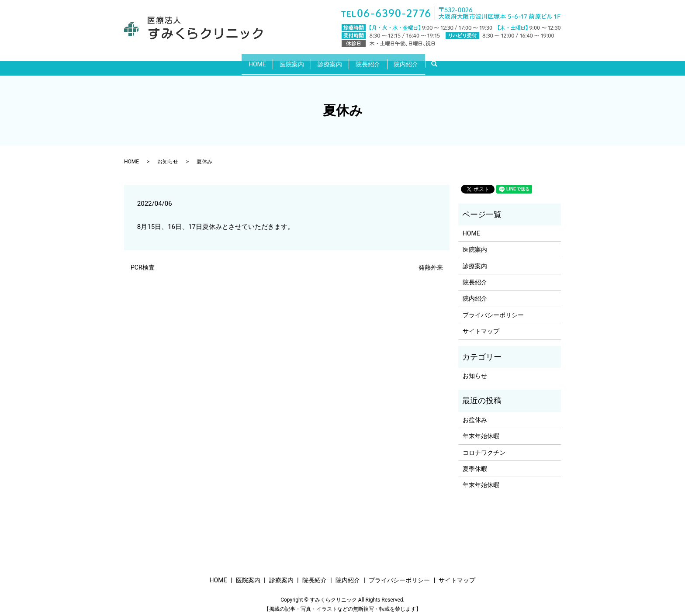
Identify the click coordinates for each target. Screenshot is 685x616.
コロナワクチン (484, 446)
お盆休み (475, 413)
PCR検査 (143, 261)
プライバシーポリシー (493, 308)
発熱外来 (431, 261)
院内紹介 (415, 60)
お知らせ (168, 155)
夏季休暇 (475, 462)
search (451, 61)
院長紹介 (373, 60)
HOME (248, 60)
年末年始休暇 (481, 429)
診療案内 (330, 60)
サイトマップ (481, 325)
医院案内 (287, 60)
